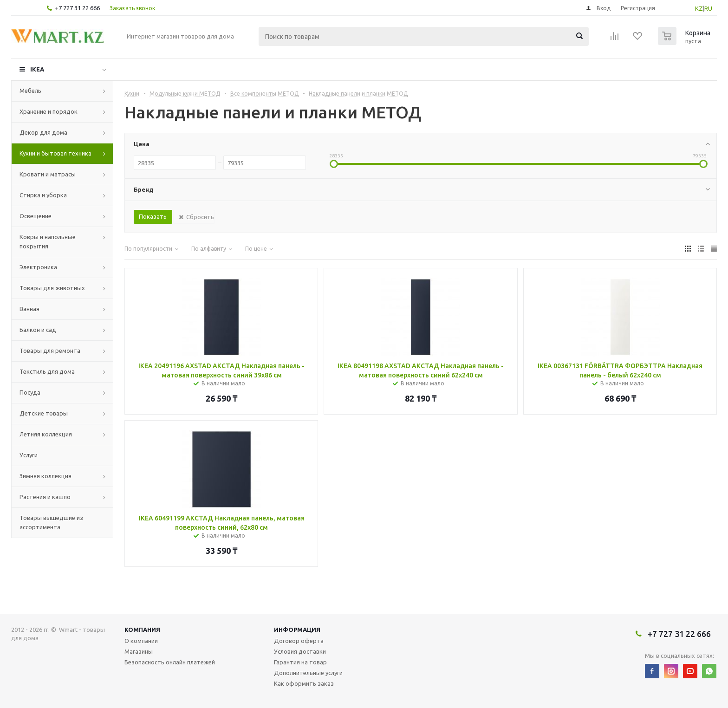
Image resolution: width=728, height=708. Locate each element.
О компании (141, 641)
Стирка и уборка (43, 195)
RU (708, 8)
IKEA (37, 69)
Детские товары (44, 413)
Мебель (30, 91)
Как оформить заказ (304, 683)
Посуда (30, 392)
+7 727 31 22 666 (77, 8)
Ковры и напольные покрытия (48, 241)
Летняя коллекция (46, 434)
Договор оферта (299, 641)
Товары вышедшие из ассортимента (51, 522)
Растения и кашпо (45, 497)
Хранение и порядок (49, 111)
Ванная (29, 309)
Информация (297, 630)
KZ (699, 8)
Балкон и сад (38, 330)
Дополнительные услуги (308, 673)
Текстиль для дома (47, 371)
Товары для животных (52, 288)
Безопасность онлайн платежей (170, 662)
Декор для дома (43, 132)
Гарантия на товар (300, 662)
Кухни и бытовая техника (55, 153)
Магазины (139, 651)
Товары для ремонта (50, 351)
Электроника (38, 267)
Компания (142, 630)
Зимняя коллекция (45, 476)
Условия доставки (300, 651)
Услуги (29, 455)
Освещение (36, 216)
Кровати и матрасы (48, 174)
